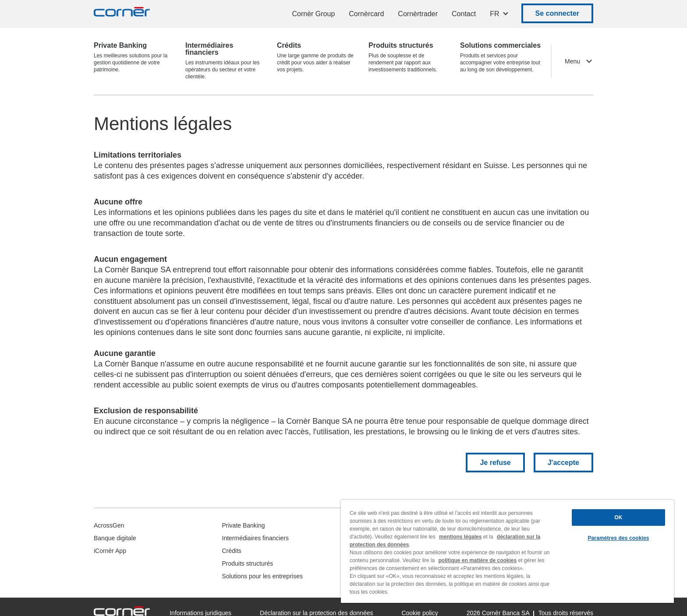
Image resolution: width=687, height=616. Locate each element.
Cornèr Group (313, 14)
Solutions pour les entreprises (262, 576)
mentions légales (460, 537)
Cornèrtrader (418, 14)
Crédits (232, 551)
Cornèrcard (366, 14)
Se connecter (557, 13)
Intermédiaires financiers (256, 538)
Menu (572, 61)
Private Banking (244, 525)
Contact (464, 14)
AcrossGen (109, 525)
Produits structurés (248, 563)
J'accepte (563, 463)
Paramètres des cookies (618, 538)
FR (494, 14)
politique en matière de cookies (477, 560)
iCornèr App (110, 551)
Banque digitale (115, 538)
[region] (507, 551)
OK (618, 517)
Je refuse (495, 463)
